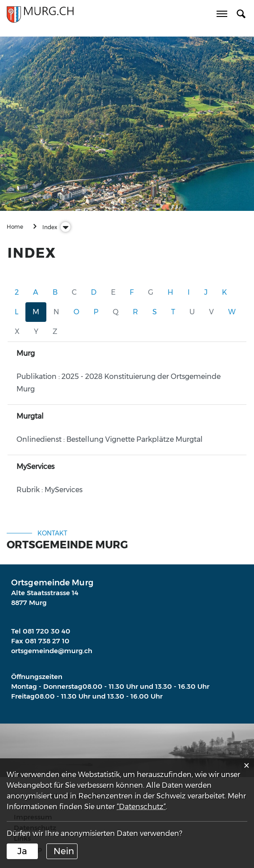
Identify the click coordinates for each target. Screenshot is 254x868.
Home (15, 227)
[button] (50, 227)
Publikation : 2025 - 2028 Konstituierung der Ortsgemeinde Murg (119, 383)
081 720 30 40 (47, 631)
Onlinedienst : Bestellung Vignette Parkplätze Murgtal (110, 439)
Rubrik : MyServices (49, 490)
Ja (22, 851)
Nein (64, 851)
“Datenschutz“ (141, 807)
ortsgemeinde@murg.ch (52, 651)
